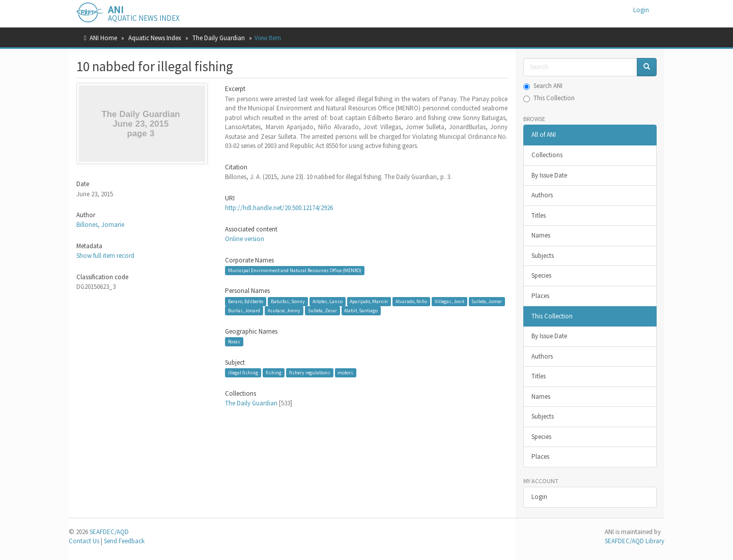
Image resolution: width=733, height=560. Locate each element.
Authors (542, 195)
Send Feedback (124, 541)
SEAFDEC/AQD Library (635, 541)
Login (539, 497)
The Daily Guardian (219, 38)
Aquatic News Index (155, 38)
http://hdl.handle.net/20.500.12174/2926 (279, 208)
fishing (274, 373)
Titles (539, 215)
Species (541, 275)
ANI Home (103, 38)
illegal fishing (243, 373)
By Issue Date (549, 175)
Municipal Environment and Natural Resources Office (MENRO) (295, 270)
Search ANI (543, 86)
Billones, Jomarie (100, 225)
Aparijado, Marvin (369, 301)
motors (345, 373)
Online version (245, 239)
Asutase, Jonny (284, 311)
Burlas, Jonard (244, 311)
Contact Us (84, 541)
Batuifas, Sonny (288, 301)
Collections (547, 155)
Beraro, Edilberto (246, 301)
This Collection (549, 98)
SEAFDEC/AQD (109, 532)
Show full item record (105, 256)
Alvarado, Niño (411, 301)
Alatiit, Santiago (361, 311)
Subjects (543, 256)
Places (540, 296)
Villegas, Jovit (449, 301)
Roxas (234, 342)
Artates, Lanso (328, 301)
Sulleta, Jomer (487, 301)
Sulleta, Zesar (322, 311)
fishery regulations (310, 373)
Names (541, 235)
